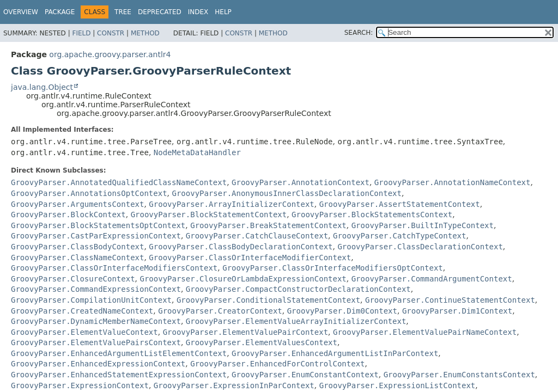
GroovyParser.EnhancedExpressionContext (98, 364)
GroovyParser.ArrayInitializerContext (231, 204)
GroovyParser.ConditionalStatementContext (268, 300)
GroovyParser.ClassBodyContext (77, 247)
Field (81, 33)
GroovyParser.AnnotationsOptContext (89, 193)
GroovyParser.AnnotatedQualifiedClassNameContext (119, 182)
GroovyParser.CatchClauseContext (257, 236)
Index (198, 12)
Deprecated (160, 12)
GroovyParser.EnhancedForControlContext (277, 364)
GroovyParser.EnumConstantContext (305, 375)
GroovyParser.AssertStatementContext (400, 204)
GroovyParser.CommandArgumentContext (432, 279)
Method (145, 33)
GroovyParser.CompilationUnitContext (91, 300)
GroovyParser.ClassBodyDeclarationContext (241, 247)
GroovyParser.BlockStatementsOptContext (98, 225)
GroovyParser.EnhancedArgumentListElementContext (119, 353)
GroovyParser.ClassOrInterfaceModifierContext (250, 258)
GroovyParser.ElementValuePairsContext (96, 342)
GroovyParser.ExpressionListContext (398, 385)
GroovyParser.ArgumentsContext (77, 204)
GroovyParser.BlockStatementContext (209, 215)
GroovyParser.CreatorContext (220, 311)
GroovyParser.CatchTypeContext (399, 236)
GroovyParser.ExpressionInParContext (234, 385)
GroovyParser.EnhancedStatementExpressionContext (119, 375)
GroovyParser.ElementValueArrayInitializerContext (296, 321)
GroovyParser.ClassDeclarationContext (420, 247)
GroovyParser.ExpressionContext (80, 385)
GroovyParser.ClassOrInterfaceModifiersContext (114, 268)
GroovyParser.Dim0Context (342, 311)
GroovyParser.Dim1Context (457, 311)
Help (223, 12)
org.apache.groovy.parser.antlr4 (110, 54)
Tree (123, 12)
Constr (111, 33)
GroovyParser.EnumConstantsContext (459, 375)
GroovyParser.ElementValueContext (84, 332)
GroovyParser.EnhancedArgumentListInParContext (335, 353)
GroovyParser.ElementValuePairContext (245, 332)
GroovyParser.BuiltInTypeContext (423, 225)
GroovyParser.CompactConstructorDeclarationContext (298, 289)
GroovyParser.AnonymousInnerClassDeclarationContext (286, 193)
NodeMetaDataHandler (197, 152)
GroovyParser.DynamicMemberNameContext (96, 321)
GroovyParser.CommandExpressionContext (96, 289)
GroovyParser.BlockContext (68, 215)
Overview (21, 12)
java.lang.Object (42, 87)
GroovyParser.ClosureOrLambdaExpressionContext (243, 279)
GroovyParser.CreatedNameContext (82, 311)
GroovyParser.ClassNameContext (77, 258)
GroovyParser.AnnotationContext (301, 182)
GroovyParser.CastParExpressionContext (96, 236)
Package (60, 12)
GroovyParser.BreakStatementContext (268, 225)
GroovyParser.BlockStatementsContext (372, 215)
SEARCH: (359, 33)
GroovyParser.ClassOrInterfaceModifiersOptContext (333, 268)
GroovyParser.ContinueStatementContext (450, 300)
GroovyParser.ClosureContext (73, 279)
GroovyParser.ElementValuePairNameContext (425, 332)
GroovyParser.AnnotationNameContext (453, 182)
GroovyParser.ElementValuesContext (262, 342)
